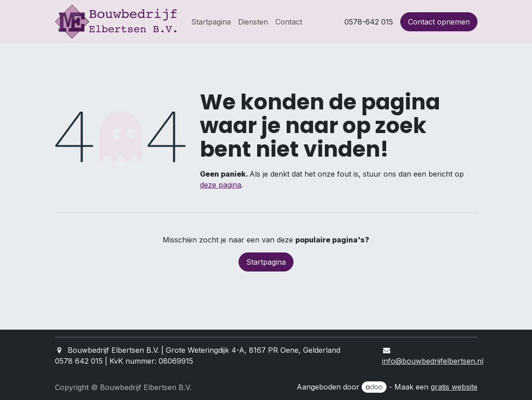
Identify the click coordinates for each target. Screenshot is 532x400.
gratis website (454, 387)
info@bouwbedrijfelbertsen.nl (433, 361)
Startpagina (266, 262)
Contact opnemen (439, 22)
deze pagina (221, 185)
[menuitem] (211, 22)
